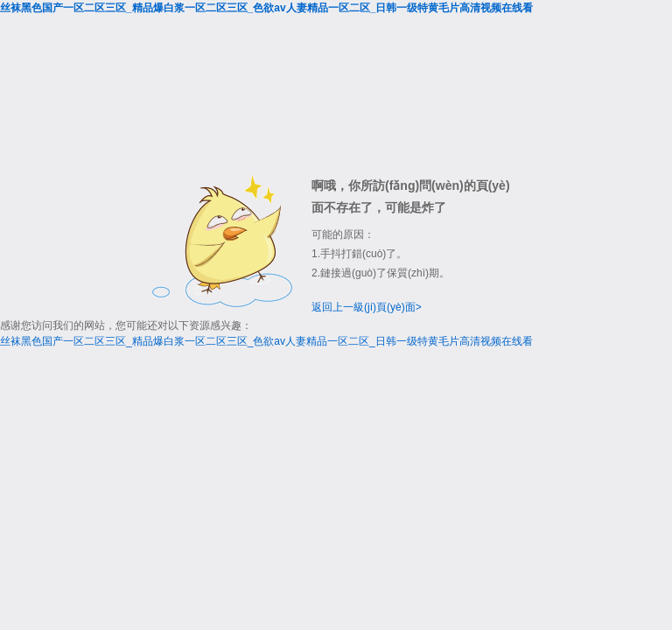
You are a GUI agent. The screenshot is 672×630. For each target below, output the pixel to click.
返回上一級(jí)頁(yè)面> (367, 307)
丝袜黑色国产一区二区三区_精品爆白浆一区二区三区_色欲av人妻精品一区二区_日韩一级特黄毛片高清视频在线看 (266, 8)
